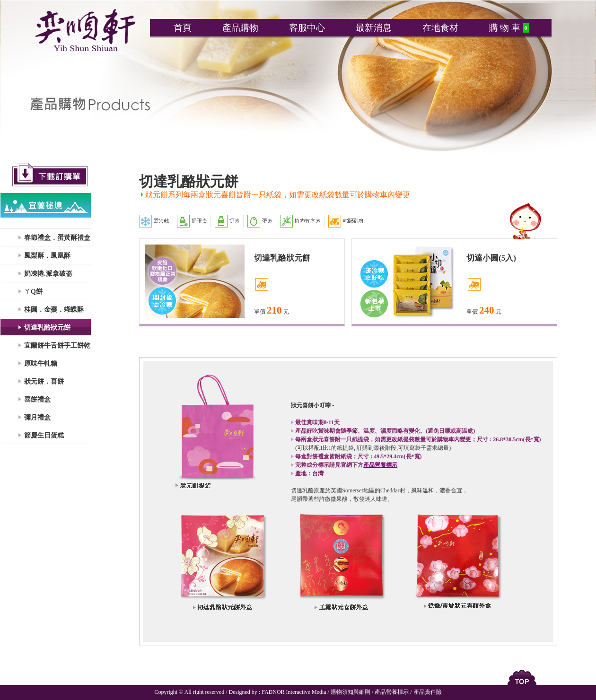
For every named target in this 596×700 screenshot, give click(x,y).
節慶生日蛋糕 (44, 435)
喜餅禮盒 (37, 399)
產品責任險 (428, 692)
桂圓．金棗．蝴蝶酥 (54, 310)
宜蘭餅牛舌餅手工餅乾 (57, 346)
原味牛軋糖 (41, 363)
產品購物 (240, 28)
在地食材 (440, 28)
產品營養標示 (392, 692)
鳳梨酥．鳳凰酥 (47, 256)
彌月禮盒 (37, 417)
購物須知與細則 (351, 692)
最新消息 (374, 28)
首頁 (183, 28)
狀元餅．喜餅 (44, 381)
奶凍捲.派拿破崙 (48, 274)
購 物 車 (505, 28)
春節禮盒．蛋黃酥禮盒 (57, 238)
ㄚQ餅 (33, 292)
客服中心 (307, 28)
